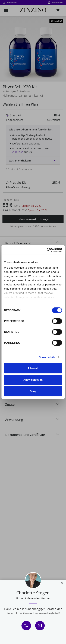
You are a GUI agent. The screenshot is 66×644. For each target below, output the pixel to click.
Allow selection (33, 380)
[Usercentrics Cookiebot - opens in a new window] (47, 250)
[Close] (62, 583)
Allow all (33, 368)
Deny (33, 391)
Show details (47, 357)
